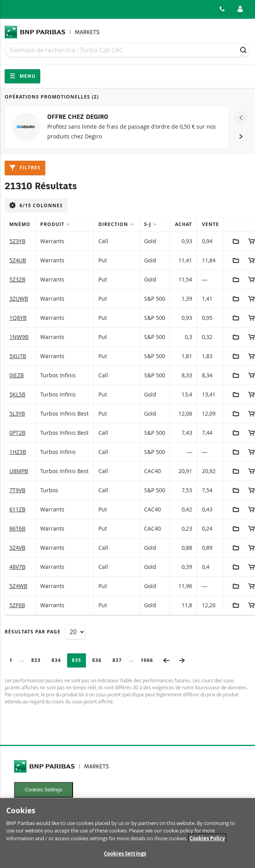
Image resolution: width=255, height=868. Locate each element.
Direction (114, 224)
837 (119, 660)
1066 (149, 660)
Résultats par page (33, 632)
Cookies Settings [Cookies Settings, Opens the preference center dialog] (125, 856)
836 (99, 660)
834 (58, 660)
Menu (22, 76)
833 (38, 660)
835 (79, 660)
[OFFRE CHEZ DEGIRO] (117, 127)
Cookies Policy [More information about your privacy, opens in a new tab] (207, 840)
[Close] (243, 812)
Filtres (25, 168)
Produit (53, 224)
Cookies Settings (44, 790)
